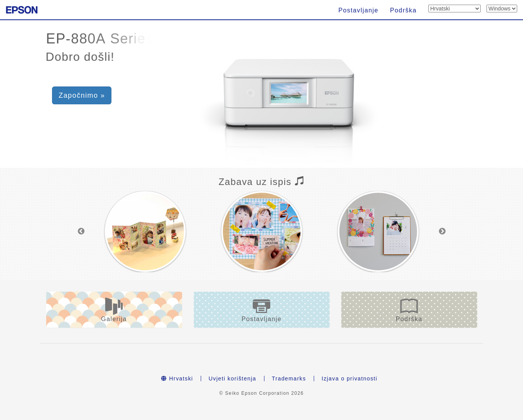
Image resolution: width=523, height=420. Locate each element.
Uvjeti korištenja (232, 379)
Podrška (404, 10)
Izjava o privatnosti (349, 379)
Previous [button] (81, 232)
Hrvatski (177, 379)
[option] (145, 232)
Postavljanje (358, 10)
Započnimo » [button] (82, 95)
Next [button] (442, 232)
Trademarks (289, 379)
